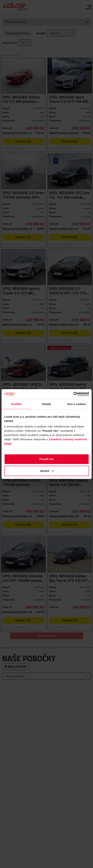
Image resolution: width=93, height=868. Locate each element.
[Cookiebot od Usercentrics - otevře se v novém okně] (73, 394)
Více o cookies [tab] (77, 404)
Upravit (47, 471)
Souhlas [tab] (16, 404)
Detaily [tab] (47, 404)
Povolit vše (46, 459)
